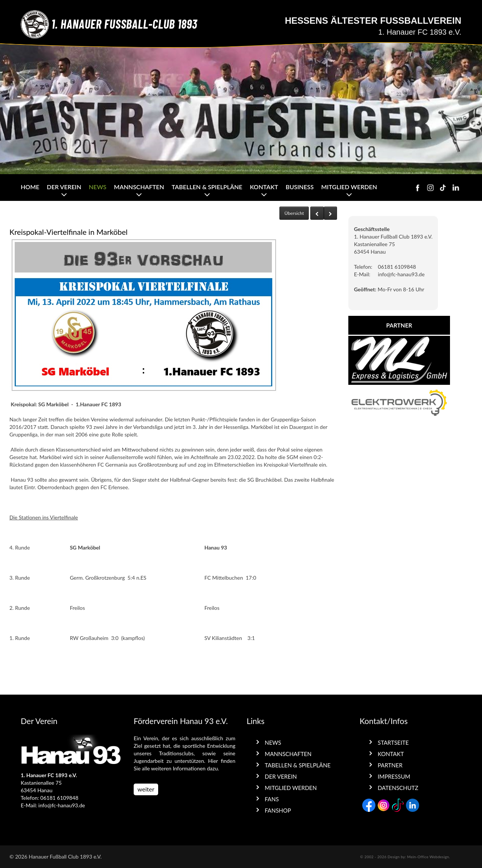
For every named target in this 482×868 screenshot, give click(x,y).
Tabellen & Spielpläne (207, 187)
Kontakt (264, 187)
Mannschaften (139, 187)
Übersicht (294, 213)
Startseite (393, 742)
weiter (146, 789)
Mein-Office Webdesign (428, 857)
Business (300, 187)
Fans (272, 799)
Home (30, 187)
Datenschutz (398, 788)
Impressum (394, 776)
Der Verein (64, 187)
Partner (390, 765)
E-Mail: (362, 274)
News (98, 187)
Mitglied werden (349, 187)
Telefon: (363, 267)
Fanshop (278, 810)
